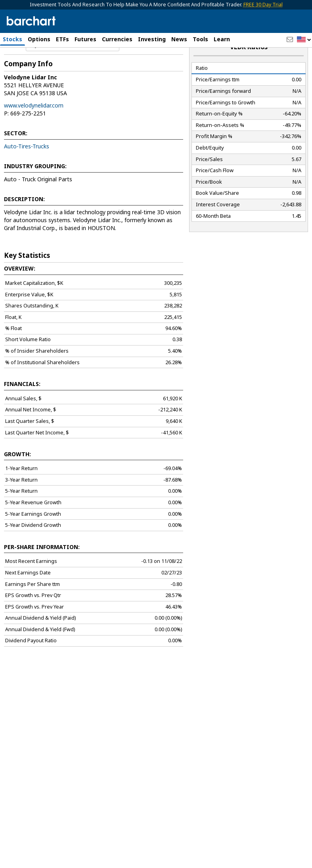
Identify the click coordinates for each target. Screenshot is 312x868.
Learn (222, 39)
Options (39, 39)
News (179, 39)
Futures (85, 39)
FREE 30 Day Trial (263, 5)
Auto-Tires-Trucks (27, 169)
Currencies (117, 39)
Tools (200, 39)
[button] (304, 40)
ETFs (62, 39)
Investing (152, 39)
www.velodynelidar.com (34, 128)
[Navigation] (73, 68)
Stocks (12, 39)
